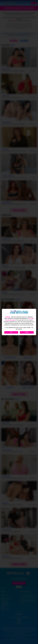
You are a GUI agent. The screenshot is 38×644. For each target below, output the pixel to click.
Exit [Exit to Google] (11, 332)
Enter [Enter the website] (27, 332)
